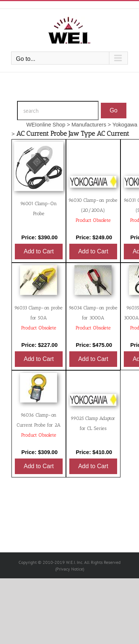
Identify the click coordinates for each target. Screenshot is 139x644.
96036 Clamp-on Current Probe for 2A (39, 425)
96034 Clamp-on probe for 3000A (93, 318)
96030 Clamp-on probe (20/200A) (93, 210)
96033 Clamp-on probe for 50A (39, 318)
